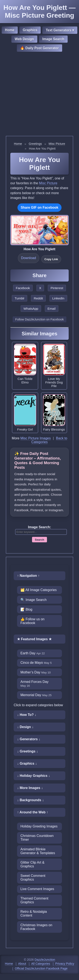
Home (10, 30)
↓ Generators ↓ (29, 739)
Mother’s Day (36, 672)
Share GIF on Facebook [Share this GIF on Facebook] (39, 207)
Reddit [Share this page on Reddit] (38, 298)
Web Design (24, 39)
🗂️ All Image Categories (39, 590)
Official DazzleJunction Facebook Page (41, 968)
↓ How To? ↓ (27, 715)
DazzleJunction (45, 960)
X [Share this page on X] (40, 288)
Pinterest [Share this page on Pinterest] (57, 288)
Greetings (35, 144)
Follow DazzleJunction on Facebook (39, 319)
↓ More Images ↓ (30, 788)
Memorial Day (36, 695)
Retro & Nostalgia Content (34, 913)
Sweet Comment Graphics (33, 878)
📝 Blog (26, 609)
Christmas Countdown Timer (37, 838)
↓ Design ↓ (25, 727)
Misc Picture (57, 144)
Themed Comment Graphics (34, 900)
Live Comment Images (37, 889)
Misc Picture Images (36, 438)
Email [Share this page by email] (52, 309)
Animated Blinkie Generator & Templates (38, 851)
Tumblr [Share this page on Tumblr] (19, 298)
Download (29, 258)
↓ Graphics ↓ (27, 763)
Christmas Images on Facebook (36, 927)
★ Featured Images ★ (34, 639)
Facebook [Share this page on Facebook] (23, 288)
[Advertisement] (39, 94)
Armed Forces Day (34, 684)
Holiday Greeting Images (39, 826)
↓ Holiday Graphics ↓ (33, 776)
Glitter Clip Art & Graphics (32, 864)
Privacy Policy (65, 964)
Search (39, 540)
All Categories (41, 964)
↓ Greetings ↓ (28, 751)
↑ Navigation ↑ (28, 576)
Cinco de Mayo (36, 663)
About (22, 964)
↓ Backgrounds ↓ (30, 800)
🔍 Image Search (33, 600)
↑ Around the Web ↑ (33, 812)
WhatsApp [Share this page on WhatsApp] (31, 309)
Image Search (53, 39)
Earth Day (33, 653)
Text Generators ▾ (60, 30)
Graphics (30, 30)
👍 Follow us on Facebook (32, 621)
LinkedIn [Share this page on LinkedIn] (58, 298)
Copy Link (51, 259)
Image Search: (39, 527)
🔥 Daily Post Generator (39, 48)
